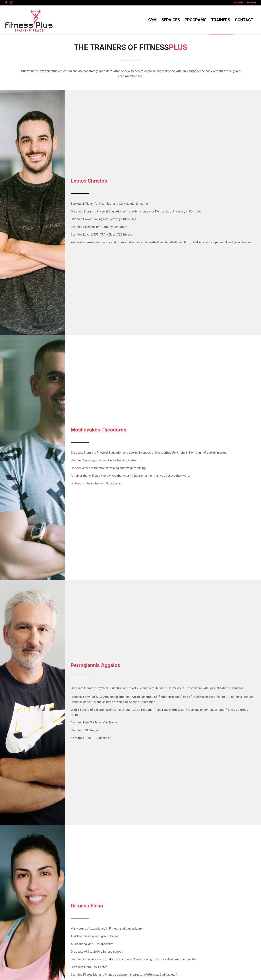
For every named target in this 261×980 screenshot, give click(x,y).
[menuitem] (239, 3)
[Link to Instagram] (12, 3)
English (251, 3)
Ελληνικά (239, 3)
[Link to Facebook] (6, 3)
